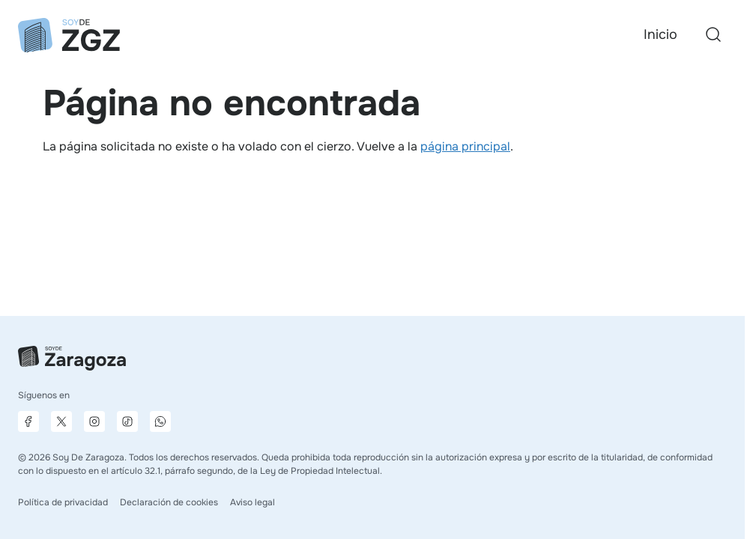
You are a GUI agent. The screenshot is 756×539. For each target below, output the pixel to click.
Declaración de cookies (169, 502)
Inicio (660, 34)
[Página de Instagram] (94, 421)
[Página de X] (61, 421)
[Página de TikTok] (127, 421)
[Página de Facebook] (28, 421)
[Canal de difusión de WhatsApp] (160, 421)
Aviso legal (252, 502)
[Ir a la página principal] (69, 35)
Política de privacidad (63, 502)
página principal (465, 146)
